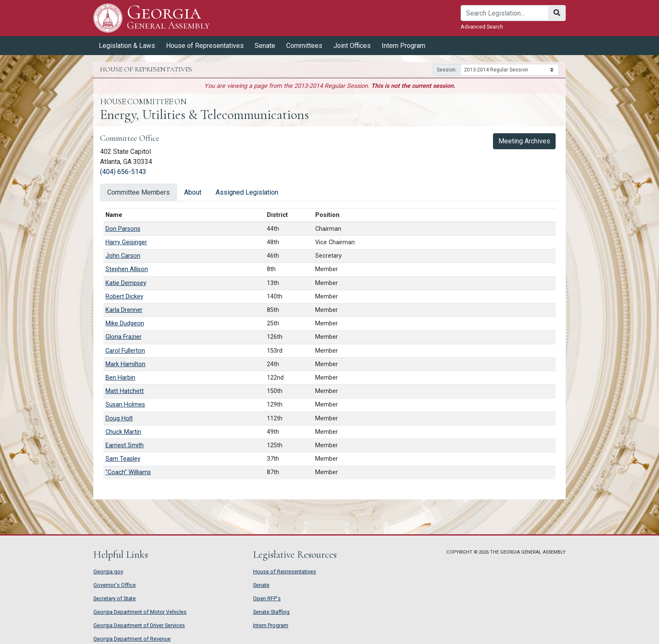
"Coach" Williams (128, 472)
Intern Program (403, 46)
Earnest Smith (125, 445)
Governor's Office (115, 585)
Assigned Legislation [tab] (247, 192)
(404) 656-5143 (123, 172)
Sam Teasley (123, 459)
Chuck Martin (123, 432)
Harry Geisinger (126, 242)
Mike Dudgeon (125, 323)
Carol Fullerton (125, 351)
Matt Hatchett (125, 391)
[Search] (505, 13)
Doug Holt (119, 418)
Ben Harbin (120, 378)
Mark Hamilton (125, 364)
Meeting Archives (524, 141)
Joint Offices (352, 46)
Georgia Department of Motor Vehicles (140, 612)
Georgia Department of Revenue (132, 639)
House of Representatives (205, 46)
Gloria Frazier (124, 337)
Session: (447, 70)
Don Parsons (123, 229)
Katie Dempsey (126, 283)
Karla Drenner (124, 310)
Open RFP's (267, 598)
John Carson (123, 256)
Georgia (168, 18)
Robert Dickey (124, 297)
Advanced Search (482, 27)
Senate (265, 46)
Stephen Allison (127, 269)
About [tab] (193, 192)
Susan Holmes (125, 405)
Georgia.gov (108, 571)
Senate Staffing (271, 612)
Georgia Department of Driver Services (139, 625)
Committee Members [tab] (138, 192)
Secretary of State (115, 598)
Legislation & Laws (127, 46)
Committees (304, 46)
